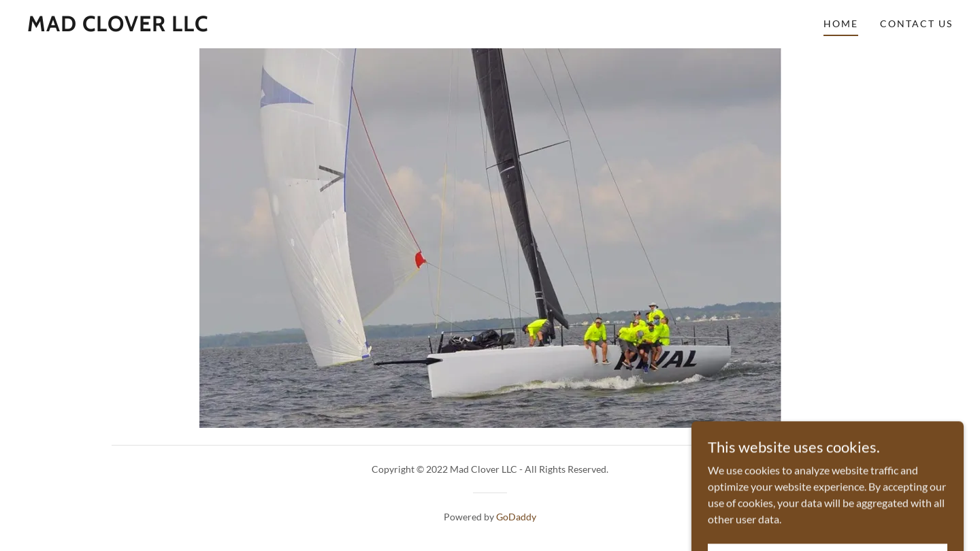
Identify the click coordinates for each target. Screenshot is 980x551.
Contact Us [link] (916, 23)
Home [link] (841, 23)
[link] (118, 27)
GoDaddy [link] (516, 517)
